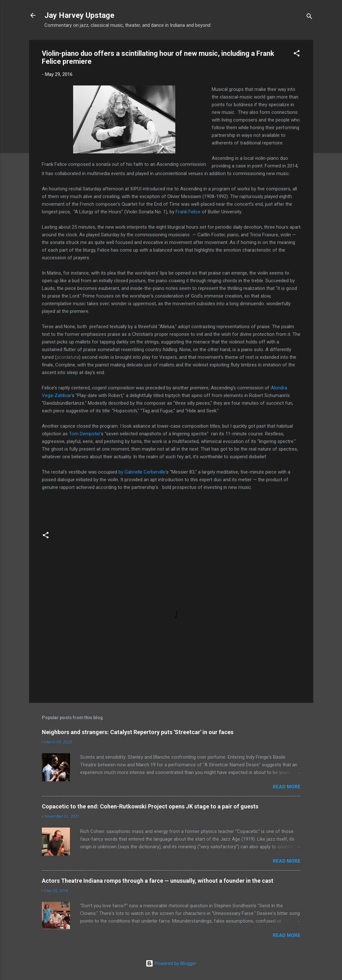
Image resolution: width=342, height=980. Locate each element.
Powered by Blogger (171, 963)
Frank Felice (188, 212)
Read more (287, 787)
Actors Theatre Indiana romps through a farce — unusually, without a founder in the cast (158, 881)
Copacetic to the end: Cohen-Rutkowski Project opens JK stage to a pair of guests (150, 806)
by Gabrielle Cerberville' (142, 472)
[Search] (309, 17)
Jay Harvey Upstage (79, 15)
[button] (297, 54)
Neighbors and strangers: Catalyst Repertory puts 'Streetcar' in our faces (138, 732)
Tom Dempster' (85, 434)
